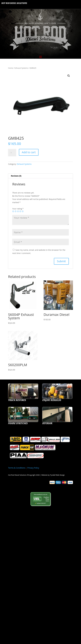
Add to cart (29, 152)
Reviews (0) (16, 176)
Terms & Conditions (17, 468)
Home (10, 68)
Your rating (18, 209)
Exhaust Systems (21, 68)
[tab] (40, 176)
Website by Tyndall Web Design (53, 475)
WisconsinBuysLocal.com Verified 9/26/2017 (40, 499)
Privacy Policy (33, 468)
